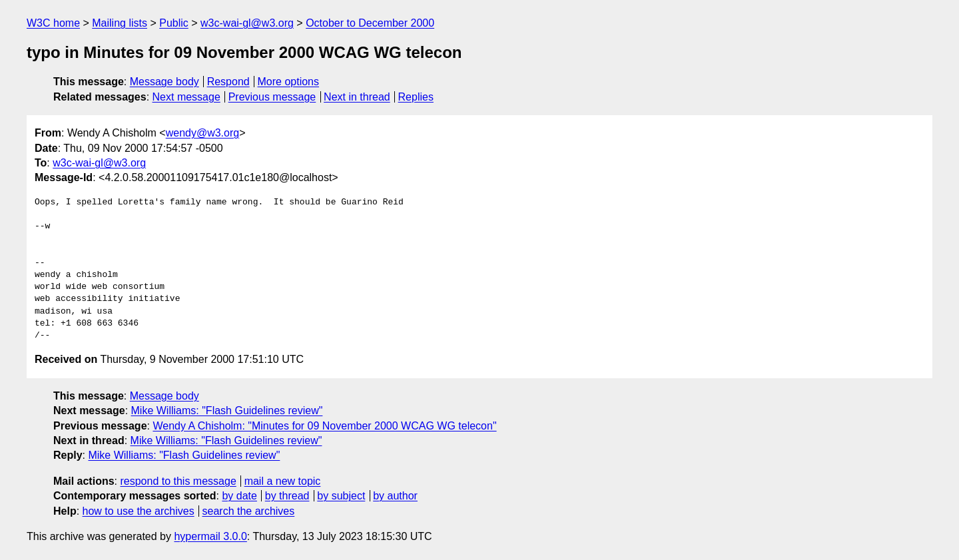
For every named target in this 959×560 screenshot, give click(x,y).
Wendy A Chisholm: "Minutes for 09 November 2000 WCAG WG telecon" (324, 426)
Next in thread (357, 97)
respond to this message (178, 481)
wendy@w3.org (203, 133)
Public (174, 23)
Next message (186, 97)
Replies (416, 97)
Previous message (272, 97)
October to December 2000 (370, 23)
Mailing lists (120, 23)
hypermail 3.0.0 (210, 536)
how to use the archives (139, 511)
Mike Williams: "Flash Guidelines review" (227, 411)
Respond (228, 82)
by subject (341, 496)
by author (395, 496)
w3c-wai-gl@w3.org (247, 23)
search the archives (249, 511)
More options (289, 82)
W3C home (53, 23)
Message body (164, 82)
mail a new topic (283, 481)
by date (239, 496)
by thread (287, 496)
